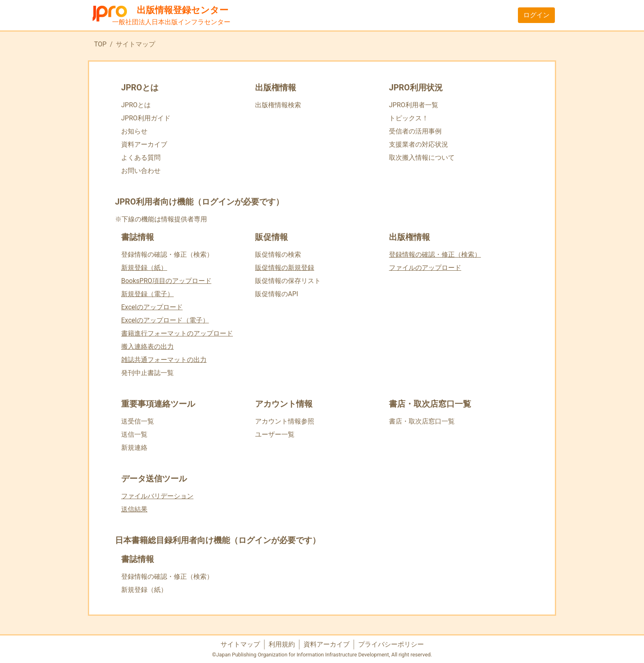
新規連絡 (134, 448)
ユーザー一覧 (275, 434)
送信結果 (134, 509)
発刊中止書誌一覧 (147, 373)
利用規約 (282, 644)
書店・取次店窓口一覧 (422, 421)
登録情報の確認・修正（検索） (167, 254)
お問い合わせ (141, 171)
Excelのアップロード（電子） (165, 320)
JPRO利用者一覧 (414, 105)
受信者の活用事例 (415, 131)
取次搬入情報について (422, 158)
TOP (100, 44)
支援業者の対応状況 (419, 144)
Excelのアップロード (152, 307)
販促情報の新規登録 (285, 268)
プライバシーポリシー (391, 644)
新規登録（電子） (147, 294)
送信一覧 (134, 434)
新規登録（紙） (144, 268)
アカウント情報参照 (285, 421)
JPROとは (136, 105)
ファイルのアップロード (425, 268)
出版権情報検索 (278, 105)
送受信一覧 (138, 421)
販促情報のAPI (277, 294)
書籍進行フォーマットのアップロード (177, 333)
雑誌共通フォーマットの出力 (164, 360)
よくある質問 (141, 158)
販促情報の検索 (278, 254)
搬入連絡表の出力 (147, 346)
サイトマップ (240, 644)
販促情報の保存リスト (288, 281)
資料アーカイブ (144, 144)
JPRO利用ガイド (146, 118)
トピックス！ (409, 118)
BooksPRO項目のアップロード (166, 281)
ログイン (536, 15)
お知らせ (134, 131)
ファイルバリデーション (157, 496)
